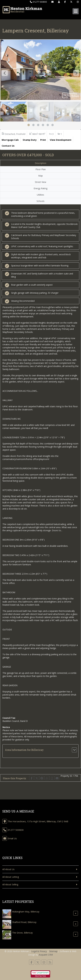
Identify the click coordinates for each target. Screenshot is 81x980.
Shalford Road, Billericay (24, 922)
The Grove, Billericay (22, 933)
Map (40, 176)
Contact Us (8, 146)
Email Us (12, 838)
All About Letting (11, 877)
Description (41, 163)
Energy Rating (40, 188)
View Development (61, 140)
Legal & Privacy (39, 951)
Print (43, 140)
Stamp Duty (30, 140)
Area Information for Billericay (24, 750)
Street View (40, 182)
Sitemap (53, 951)
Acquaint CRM (46, 955)
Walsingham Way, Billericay (26, 912)
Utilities (40, 195)
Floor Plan (41, 169)
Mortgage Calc (10, 140)
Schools (40, 201)
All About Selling (10, 884)
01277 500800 (38, 2)
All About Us (8, 869)
